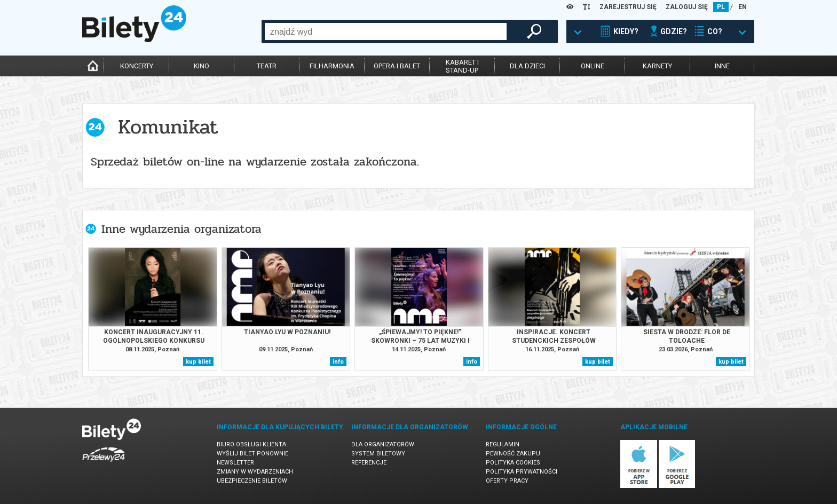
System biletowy (378, 454)
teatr (267, 66)
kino (202, 66)
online (593, 66)
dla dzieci (527, 66)
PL (721, 7)
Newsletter (235, 463)
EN (743, 7)
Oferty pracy (507, 481)
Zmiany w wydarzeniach (255, 472)
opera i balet (397, 66)
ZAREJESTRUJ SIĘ (628, 7)
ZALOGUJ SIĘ (687, 7)
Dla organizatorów (383, 444)
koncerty (137, 66)
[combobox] (386, 31)
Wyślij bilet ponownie (252, 454)
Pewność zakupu (513, 454)
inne (722, 66)
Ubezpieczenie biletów (252, 481)
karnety (657, 66)
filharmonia (332, 66)
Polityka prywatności (522, 472)
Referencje (369, 463)
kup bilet (198, 362)
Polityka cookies (513, 463)
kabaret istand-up (462, 66)
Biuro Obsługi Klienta (251, 444)
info (338, 362)
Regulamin (503, 444)
